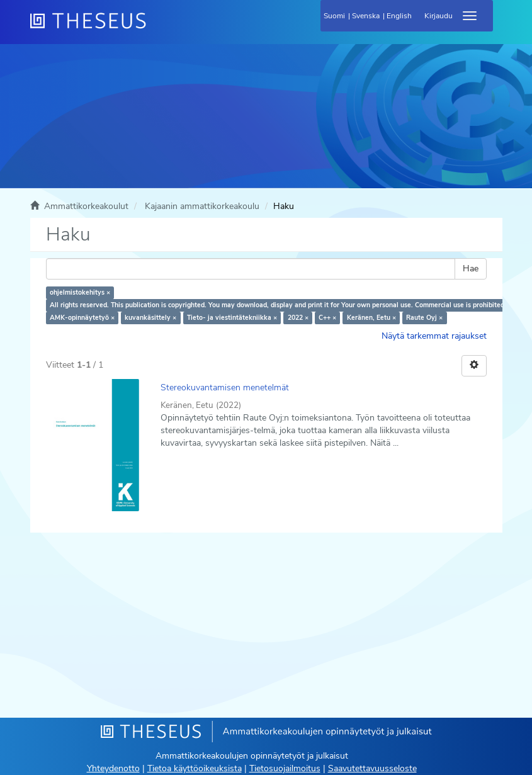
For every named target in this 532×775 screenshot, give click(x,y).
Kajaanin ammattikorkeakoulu (202, 206)
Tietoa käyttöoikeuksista (195, 768)
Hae (471, 269)
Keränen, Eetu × (371, 318)
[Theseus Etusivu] (156, 28)
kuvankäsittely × (150, 318)
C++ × (327, 318)
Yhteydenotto (113, 768)
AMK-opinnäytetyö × (82, 318)
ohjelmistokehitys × (80, 292)
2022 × (298, 318)
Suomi (334, 16)
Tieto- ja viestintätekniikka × (232, 318)
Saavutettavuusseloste (372, 768)
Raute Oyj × (424, 318)
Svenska (366, 16)
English (399, 16)
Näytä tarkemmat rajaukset (434, 336)
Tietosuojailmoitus (285, 768)
